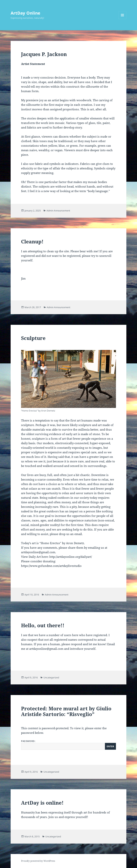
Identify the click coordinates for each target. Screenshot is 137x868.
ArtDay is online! (42, 803)
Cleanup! (32, 242)
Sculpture (33, 338)
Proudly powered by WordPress (38, 861)
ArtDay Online (25, 13)
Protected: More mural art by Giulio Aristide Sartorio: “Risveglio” (66, 711)
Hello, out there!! (43, 625)
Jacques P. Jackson (44, 54)
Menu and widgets (122, 19)
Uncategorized (51, 677)
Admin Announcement (58, 211)
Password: (68, 745)
